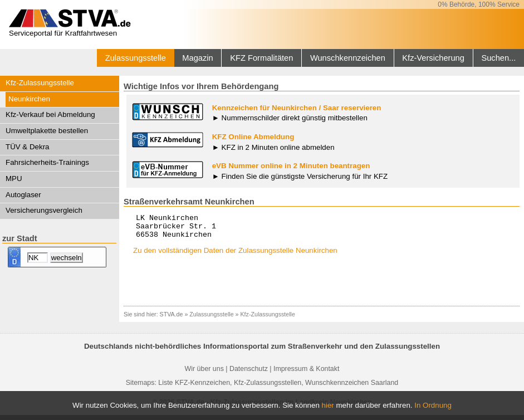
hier (328, 405)
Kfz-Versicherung (433, 58)
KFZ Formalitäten (261, 58)
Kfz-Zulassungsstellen (268, 388)
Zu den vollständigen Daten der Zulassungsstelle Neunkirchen (235, 255)
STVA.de (172, 319)
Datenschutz (249, 374)
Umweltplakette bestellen (47, 131)
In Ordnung (433, 405)
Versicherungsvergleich (44, 210)
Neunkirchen (29, 99)
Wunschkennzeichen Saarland (352, 388)
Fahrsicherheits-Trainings (47, 162)
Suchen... (498, 58)
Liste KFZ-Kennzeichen (194, 388)
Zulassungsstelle (136, 58)
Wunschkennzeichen (348, 58)
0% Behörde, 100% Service (479, 4)
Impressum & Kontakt (306, 374)
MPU (14, 179)
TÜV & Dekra (28, 147)
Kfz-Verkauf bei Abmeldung (50, 114)
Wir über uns (204, 374)
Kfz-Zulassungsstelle (40, 83)
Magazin (197, 58)
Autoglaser (23, 195)
